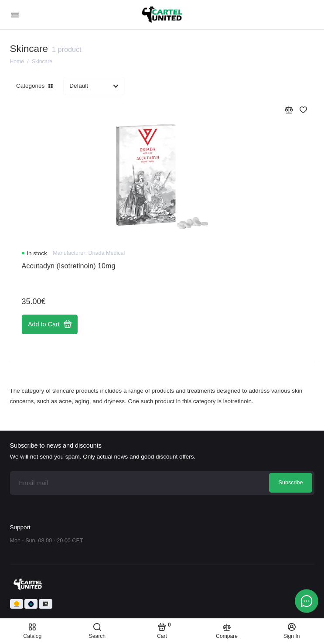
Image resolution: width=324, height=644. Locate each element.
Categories (34, 86)
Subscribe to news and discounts (56, 445)
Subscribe (290, 483)
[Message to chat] (307, 601)
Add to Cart (50, 324)
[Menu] (15, 15)
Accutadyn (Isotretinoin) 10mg (69, 266)
